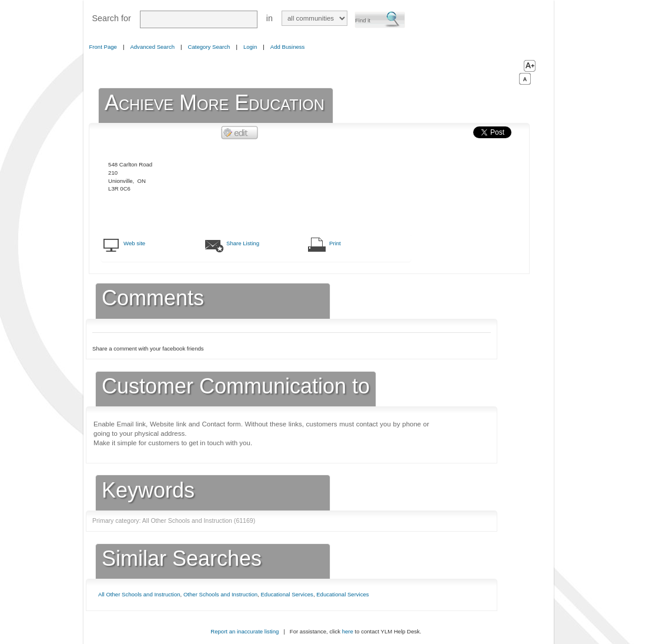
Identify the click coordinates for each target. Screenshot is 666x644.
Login (250, 47)
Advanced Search (152, 47)
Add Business (288, 47)
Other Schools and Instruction (220, 594)
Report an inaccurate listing (245, 631)
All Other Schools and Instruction (139, 594)
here (348, 631)
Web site (134, 243)
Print (335, 243)
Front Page (103, 47)
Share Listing (243, 243)
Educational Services (287, 594)
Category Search (209, 47)
